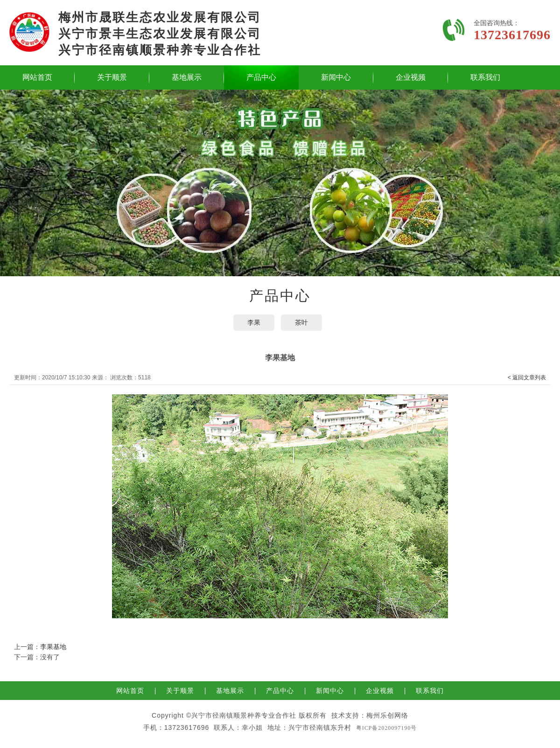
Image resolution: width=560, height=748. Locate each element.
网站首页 (37, 77)
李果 (254, 322)
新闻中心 (336, 77)
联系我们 (485, 77)
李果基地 (53, 647)
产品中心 (261, 77)
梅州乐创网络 (387, 715)
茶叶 (301, 322)
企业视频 (411, 77)
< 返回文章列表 (527, 377)
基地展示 (187, 77)
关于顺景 (112, 77)
